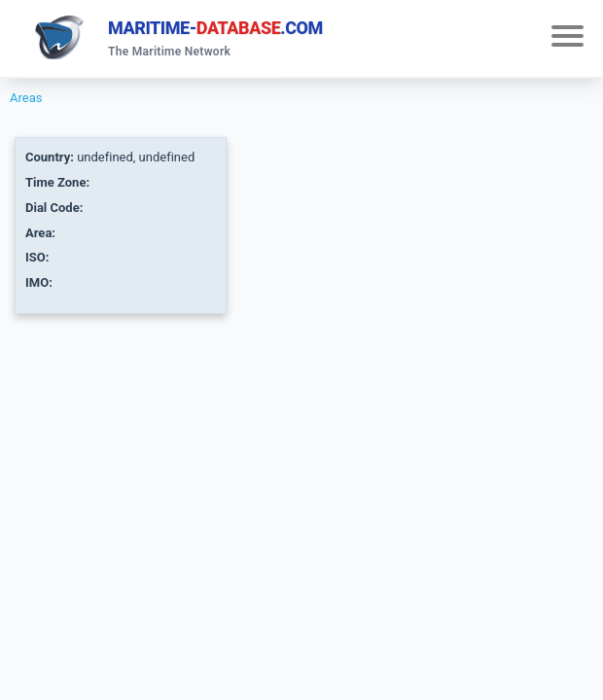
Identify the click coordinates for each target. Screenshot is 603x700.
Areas (26, 98)
